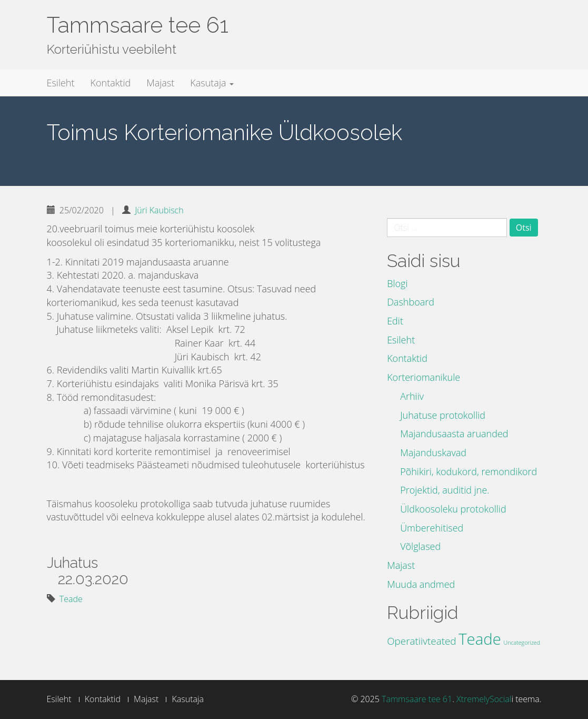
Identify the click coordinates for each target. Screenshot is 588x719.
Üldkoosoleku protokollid (453, 509)
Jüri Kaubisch (159, 210)
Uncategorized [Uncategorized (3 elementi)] (522, 643)
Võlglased (420, 546)
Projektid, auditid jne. (445, 490)
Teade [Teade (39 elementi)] (480, 639)
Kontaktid (111, 83)
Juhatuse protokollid (443, 415)
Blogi (397, 283)
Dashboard (411, 302)
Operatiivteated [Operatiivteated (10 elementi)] (421, 641)
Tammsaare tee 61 (138, 25)
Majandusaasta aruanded (454, 434)
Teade (71, 599)
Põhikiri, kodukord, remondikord (469, 471)
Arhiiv (412, 396)
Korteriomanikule (423, 377)
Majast (160, 83)
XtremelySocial (484, 699)
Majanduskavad (433, 452)
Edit (395, 321)
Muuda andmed (421, 584)
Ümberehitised (432, 528)
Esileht (61, 83)
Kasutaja (212, 83)
